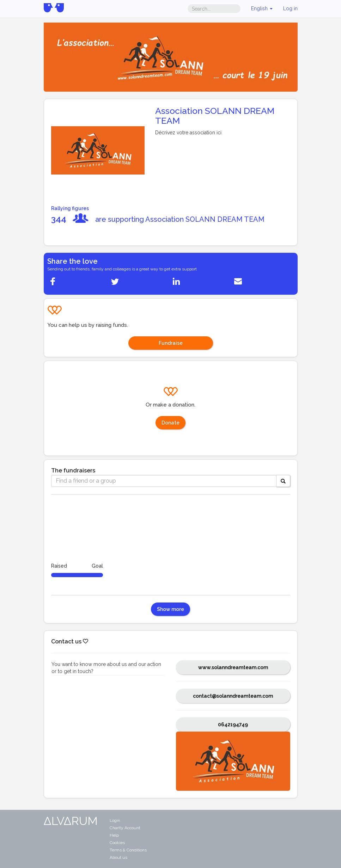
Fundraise (171, 343)
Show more (170, 609)
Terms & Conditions (128, 850)
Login (115, 820)
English (262, 8)
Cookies (117, 843)
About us (118, 857)
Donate (170, 423)
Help (114, 835)
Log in (290, 8)
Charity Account (125, 828)
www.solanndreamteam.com (233, 667)
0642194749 (233, 725)
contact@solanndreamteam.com (233, 696)
